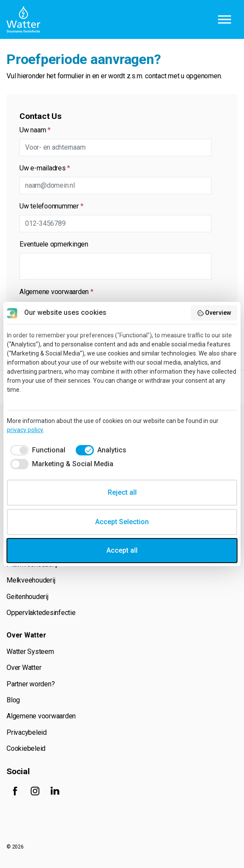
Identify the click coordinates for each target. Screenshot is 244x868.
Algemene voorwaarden (56, 292)
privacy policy (25, 430)
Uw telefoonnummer (51, 206)
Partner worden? (30, 684)
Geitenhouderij (27, 597)
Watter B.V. (23, 19)
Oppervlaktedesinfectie (41, 613)
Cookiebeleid (26, 748)
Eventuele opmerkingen (54, 244)
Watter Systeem (30, 652)
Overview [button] (214, 313)
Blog (13, 700)
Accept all (122, 550)
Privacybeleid (27, 732)
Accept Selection (122, 522)
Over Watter (24, 668)
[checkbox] (36, 450)
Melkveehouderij (31, 580)
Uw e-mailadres (45, 168)
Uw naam (35, 130)
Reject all (122, 492)
